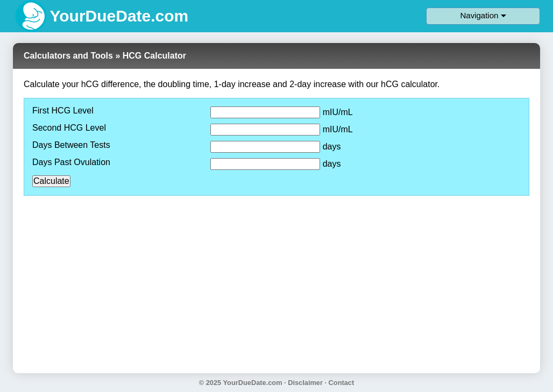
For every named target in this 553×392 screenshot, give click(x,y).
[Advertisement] (276, 279)
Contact (342, 383)
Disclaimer (305, 383)
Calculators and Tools (68, 56)
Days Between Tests (71, 145)
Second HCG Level (69, 128)
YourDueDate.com (253, 383)
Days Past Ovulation (71, 162)
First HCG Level (63, 111)
